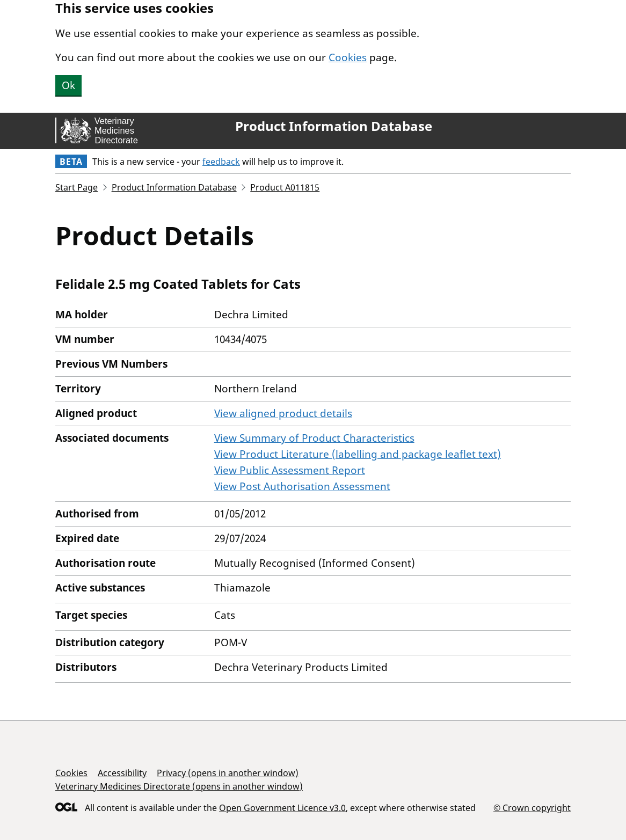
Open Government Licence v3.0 (282, 808)
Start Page (77, 187)
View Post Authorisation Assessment (302, 486)
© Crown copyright (532, 808)
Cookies (348, 57)
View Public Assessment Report (290, 470)
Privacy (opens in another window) (228, 773)
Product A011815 (285, 187)
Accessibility (122, 773)
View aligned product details (283, 413)
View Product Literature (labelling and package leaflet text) (358, 454)
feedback (221, 162)
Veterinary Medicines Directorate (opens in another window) (179, 786)
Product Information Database (334, 126)
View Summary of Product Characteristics (314, 438)
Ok (68, 85)
